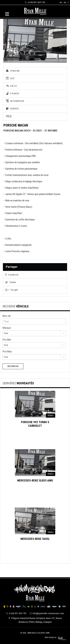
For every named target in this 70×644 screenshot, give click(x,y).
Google (11, 290)
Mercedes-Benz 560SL (35, 539)
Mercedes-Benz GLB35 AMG (35, 480)
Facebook (12, 275)
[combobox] (34, 333)
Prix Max (7, 352)
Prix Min (7, 340)
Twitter (11, 282)
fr (68, 2)
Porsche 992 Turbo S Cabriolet (35, 424)
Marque (7, 328)
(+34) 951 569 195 (36, 2)
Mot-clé (7, 316)
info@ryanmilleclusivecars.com (48, 613)
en (61, 2)
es (65, 2)
